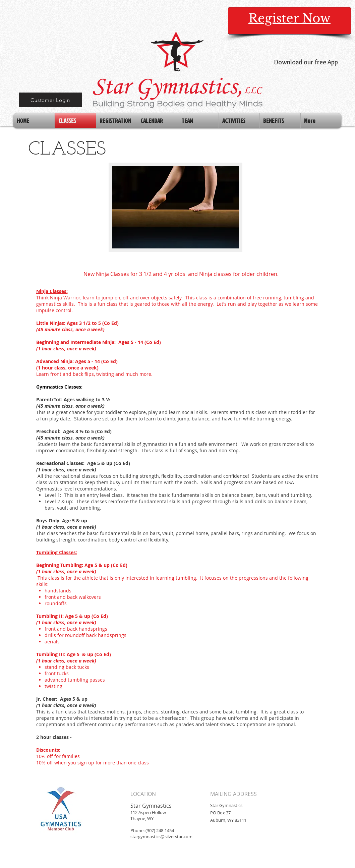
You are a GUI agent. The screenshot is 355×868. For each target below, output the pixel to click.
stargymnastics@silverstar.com (161, 836)
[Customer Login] (50, 100)
